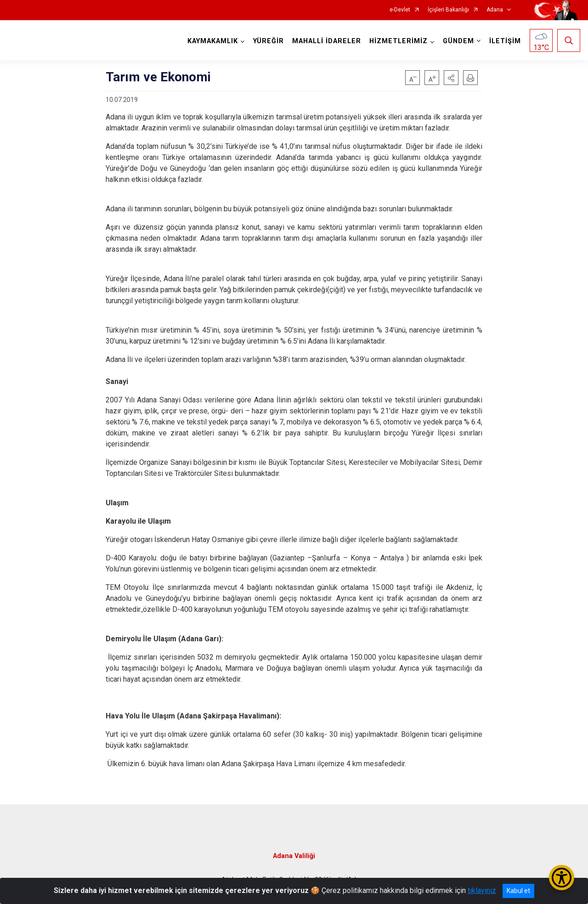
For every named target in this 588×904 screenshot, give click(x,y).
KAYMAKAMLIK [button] (213, 41)
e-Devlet (400, 10)
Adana (495, 10)
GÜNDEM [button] (458, 41)
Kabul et (518, 891)
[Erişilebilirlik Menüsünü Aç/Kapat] (562, 878)
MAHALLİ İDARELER (327, 41)
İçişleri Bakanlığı (448, 10)
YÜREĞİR (269, 41)
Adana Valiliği (294, 856)
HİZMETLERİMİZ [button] (399, 41)
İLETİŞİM (505, 41)
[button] (451, 78)
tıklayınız (482, 890)
